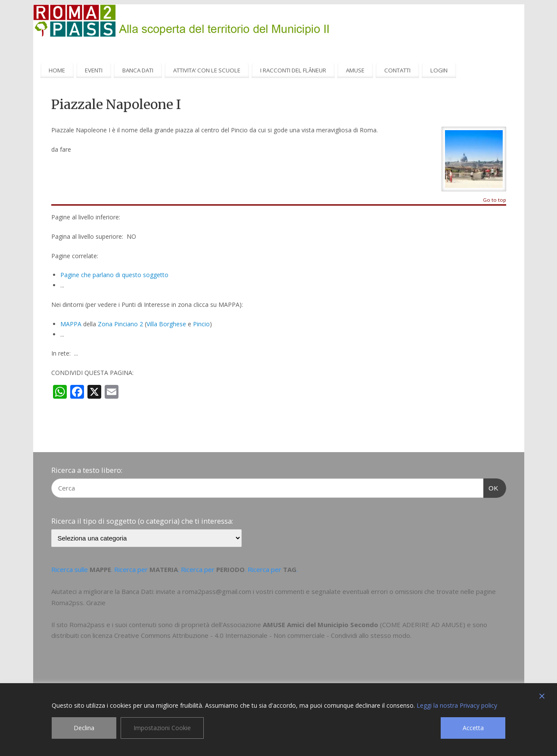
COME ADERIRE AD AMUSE (423, 625)
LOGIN (439, 70)
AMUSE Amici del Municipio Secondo (321, 625)
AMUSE (355, 70)
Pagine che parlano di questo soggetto (114, 275)
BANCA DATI (138, 70)
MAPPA (71, 324)
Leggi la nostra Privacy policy (457, 705)
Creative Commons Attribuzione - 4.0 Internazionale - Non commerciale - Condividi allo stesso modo (262, 635)
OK (491, 487)
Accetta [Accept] (473, 728)
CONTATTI (397, 70)
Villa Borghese (166, 324)
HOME (57, 70)
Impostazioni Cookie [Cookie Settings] (162, 728)
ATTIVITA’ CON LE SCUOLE (207, 70)
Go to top (495, 200)
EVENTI (94, 70)
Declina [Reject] (84, 728)
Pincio (201, 324)
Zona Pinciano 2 (120, 324)
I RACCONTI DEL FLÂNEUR (293, 70)
